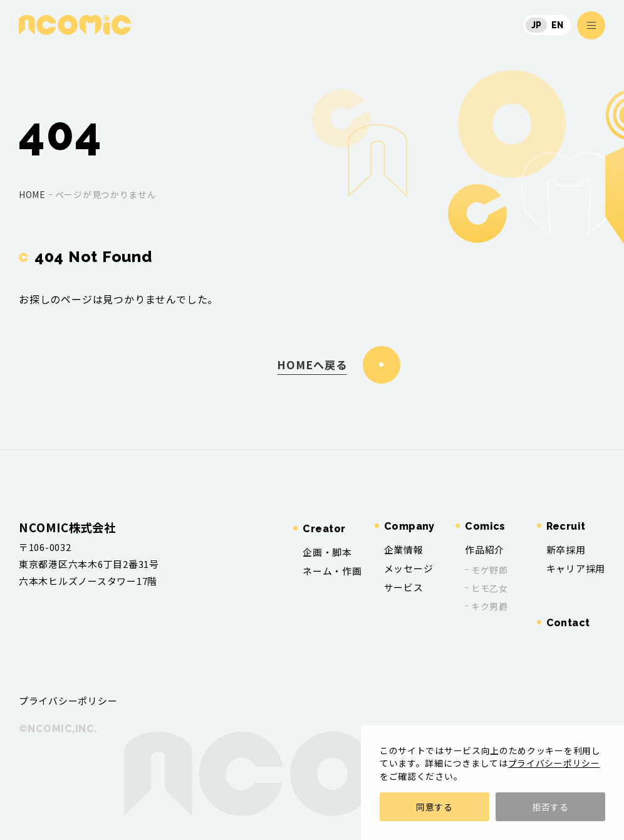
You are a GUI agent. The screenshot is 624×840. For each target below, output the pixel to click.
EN (558, 25)
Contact (568, 623)
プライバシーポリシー (554, 763)
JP (537, 25)
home (32, 194)
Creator (324, 529)
